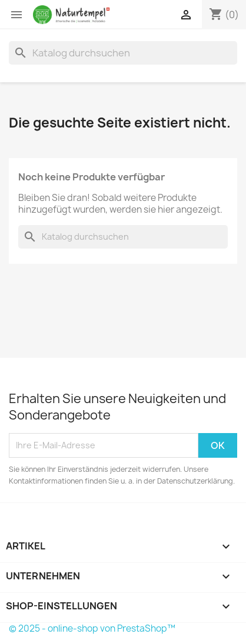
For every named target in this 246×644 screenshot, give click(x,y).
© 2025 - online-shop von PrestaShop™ (92, 628)
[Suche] (123, 53)
